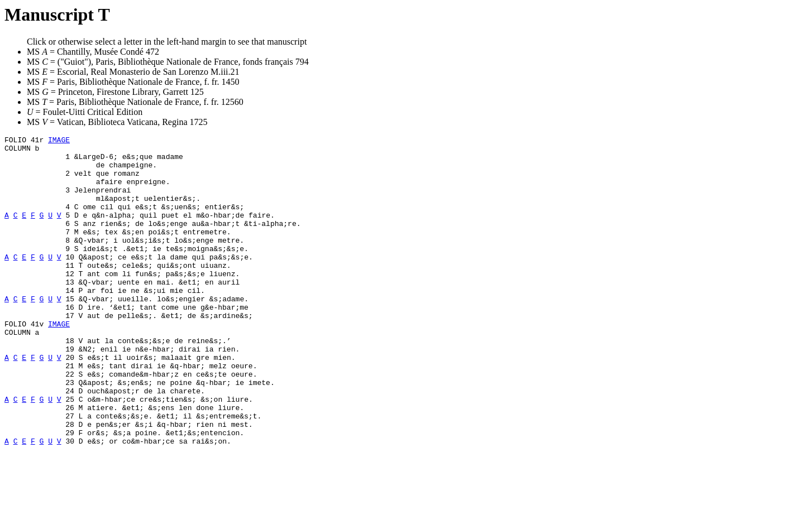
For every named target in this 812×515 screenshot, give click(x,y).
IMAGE (59, 141)
